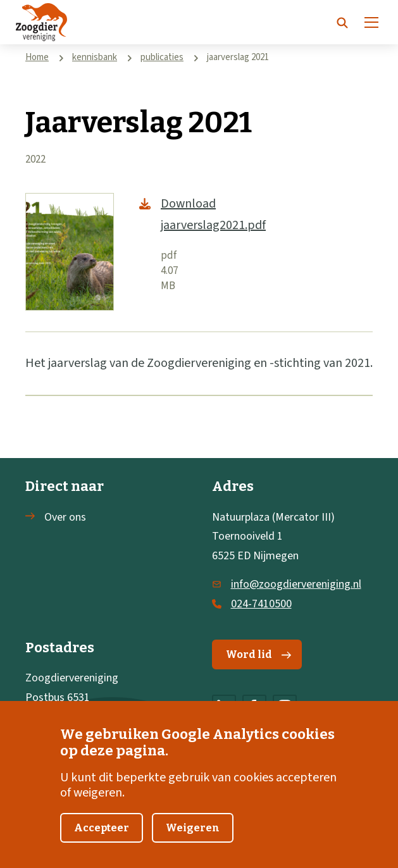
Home (37, 57)
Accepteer (102, 830)
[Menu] (371, 22)
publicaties (162, 57)
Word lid (258, 654)
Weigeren (193, 830)
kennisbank (95, 57)
